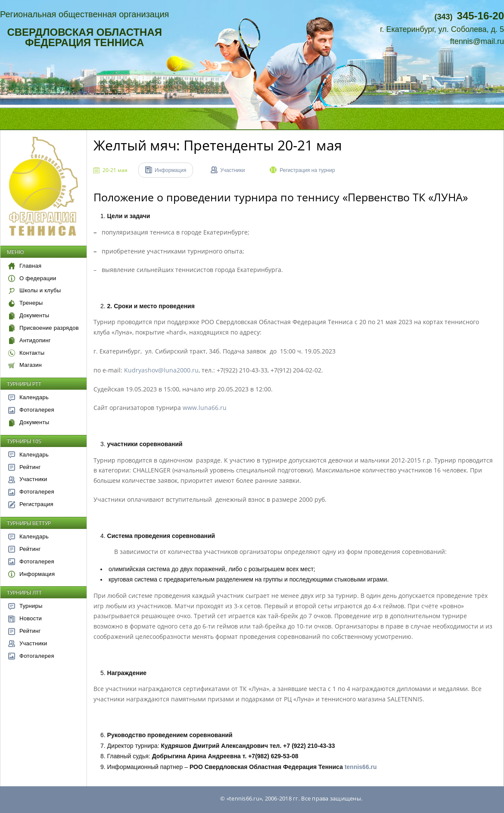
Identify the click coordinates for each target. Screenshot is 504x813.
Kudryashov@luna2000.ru (161, 370)
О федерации (32, 278)
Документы (29, 315)
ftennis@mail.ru (477, 41)
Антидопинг (30, 340)
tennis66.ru (361, 767)
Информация (31, 574)
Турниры (25, 606)
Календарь (28, 397)
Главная (25, 266)
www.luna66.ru (205, 408)
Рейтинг (25, 467)
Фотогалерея (31, 410)
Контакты (26, 353)
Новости (25, 618)
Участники (28, 479)
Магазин (25, 365)
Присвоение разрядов (44, 328)
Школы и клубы (34, 290)
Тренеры (25, 303)
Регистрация (31, 504)
